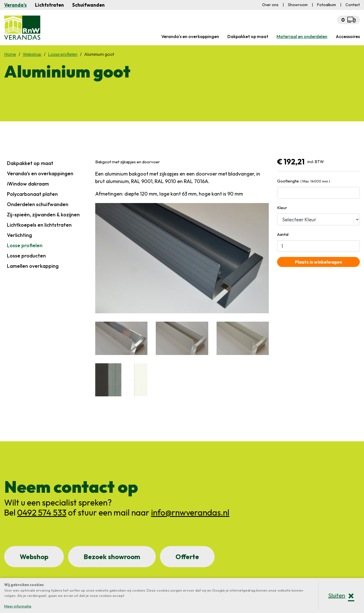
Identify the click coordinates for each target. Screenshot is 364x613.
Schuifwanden (88, 5)
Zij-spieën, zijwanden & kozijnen (43, 215)
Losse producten (26, 256)
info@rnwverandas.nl (190, 512)
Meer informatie (18, 606)
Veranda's (15, 5)
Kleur (282, 208)
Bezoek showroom (112, 557)
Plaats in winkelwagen (318, 262)
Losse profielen (25, 245)
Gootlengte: (304, 181)
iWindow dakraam (28, 184)
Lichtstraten (49, 5)
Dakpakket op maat (30, 163)
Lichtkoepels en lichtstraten (39, 225)
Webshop (34, 557)
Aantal (283, 234)
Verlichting (19, 235)
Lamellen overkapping (33, 266)
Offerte (187, 557)
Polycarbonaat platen (32, 194)
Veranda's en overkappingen (40, 173)
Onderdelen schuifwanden (38, 204)
